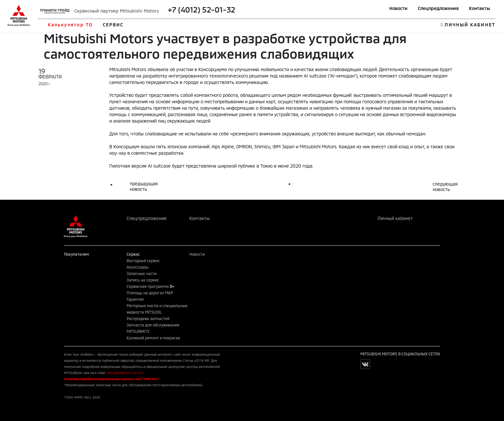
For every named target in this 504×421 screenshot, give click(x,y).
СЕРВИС (113, 25)
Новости (398, 8)
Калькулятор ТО (70, 25)
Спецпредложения (438, 8)
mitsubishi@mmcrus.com (125, 373)
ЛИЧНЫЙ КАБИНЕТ (470, 25)
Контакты (480, 8)
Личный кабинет (395, 218)
